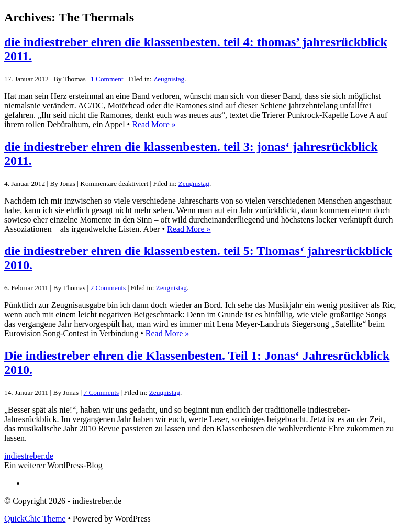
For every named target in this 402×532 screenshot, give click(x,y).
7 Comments (101, 392)
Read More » (154, 124)
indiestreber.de (29, 456)
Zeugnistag (169, 79)
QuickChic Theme (35, 519)
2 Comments (108, 288)
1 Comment (107, 79)
